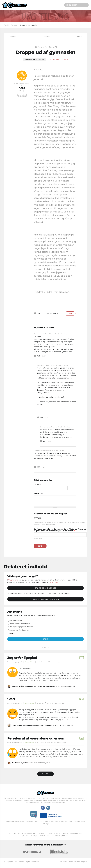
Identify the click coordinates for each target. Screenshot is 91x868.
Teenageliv (15, 25)
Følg (70, 313)
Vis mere (45, 774)
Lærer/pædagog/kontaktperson (22, 627)
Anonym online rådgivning (20, 630)
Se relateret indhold (59, 59)
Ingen (12, 633)
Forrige (12, 36)
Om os (41, 833)
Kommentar (40, 494)
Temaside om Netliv (61, 836)
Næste (79, 36)
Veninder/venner (16, 620)
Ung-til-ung (13, 580)
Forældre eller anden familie (20, 624)
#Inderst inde (29, 662)
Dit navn (37, 484)
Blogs (34, 836)
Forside (7, 25)
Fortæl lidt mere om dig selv (52, 514)
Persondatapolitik (72, 833)
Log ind (25, 836)
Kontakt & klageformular (22, 833)
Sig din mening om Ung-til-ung (46, 599)
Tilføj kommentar (51, 313)
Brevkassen (54, 582)
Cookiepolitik (53, 833)
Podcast (44, 836)
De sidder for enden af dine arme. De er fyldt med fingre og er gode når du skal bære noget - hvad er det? (60, 530)
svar (44, 356)
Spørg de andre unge (46, 588)
